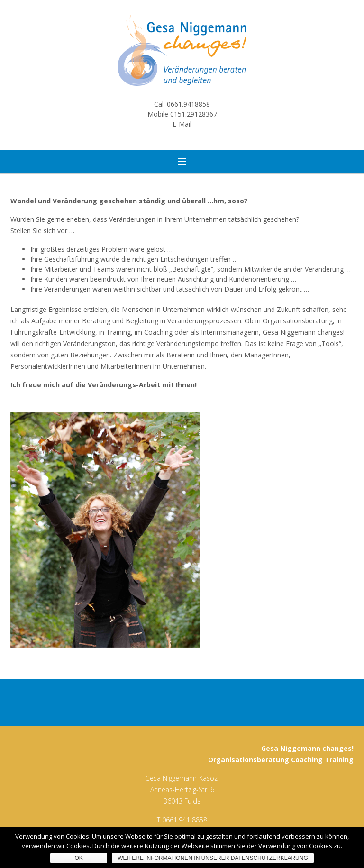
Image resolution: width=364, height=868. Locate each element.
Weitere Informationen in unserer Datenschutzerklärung (213, 858)
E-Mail (182, 124)
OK (79, 858)
